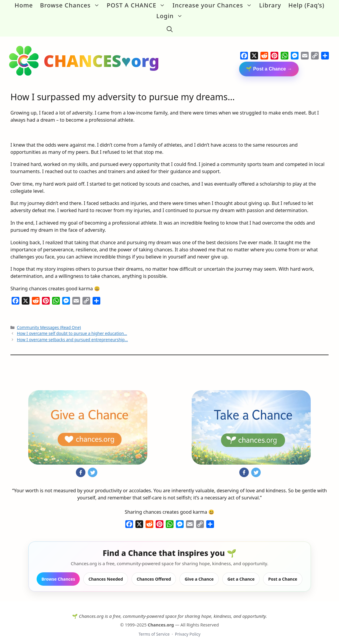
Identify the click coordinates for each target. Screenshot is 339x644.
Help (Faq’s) (306, 5)
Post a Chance (283, 574)
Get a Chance (241, 574)
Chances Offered (154, 574)
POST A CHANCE (138, 5)
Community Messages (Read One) (49, 323)
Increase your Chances (214, 5)
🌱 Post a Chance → (269, 64)
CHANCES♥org (101, 56)
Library (270, 5)
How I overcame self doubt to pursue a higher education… (72, 329)
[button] (170, 27)
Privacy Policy (188, 630)
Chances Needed (106, 574)
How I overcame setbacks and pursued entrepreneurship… (72, 335)
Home (24, 5)
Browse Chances (72, 5)
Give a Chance (199, 574)
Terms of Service (154, 630)
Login (171, 16)
